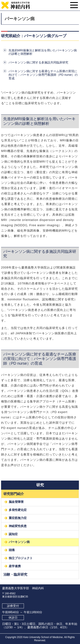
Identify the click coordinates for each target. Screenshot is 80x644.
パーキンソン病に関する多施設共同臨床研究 (38, 62)
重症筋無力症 (18, 518)
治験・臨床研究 (15, 574)
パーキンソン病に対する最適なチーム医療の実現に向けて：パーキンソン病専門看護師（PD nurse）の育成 (43, 75)
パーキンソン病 (19, 542)
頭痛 (12, 550)
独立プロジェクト (21, 558)
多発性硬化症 (18, 510)
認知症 (13, 534)
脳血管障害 (16, 502)
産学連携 (15, 566)
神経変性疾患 (18, 526)
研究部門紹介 (14, 494)
